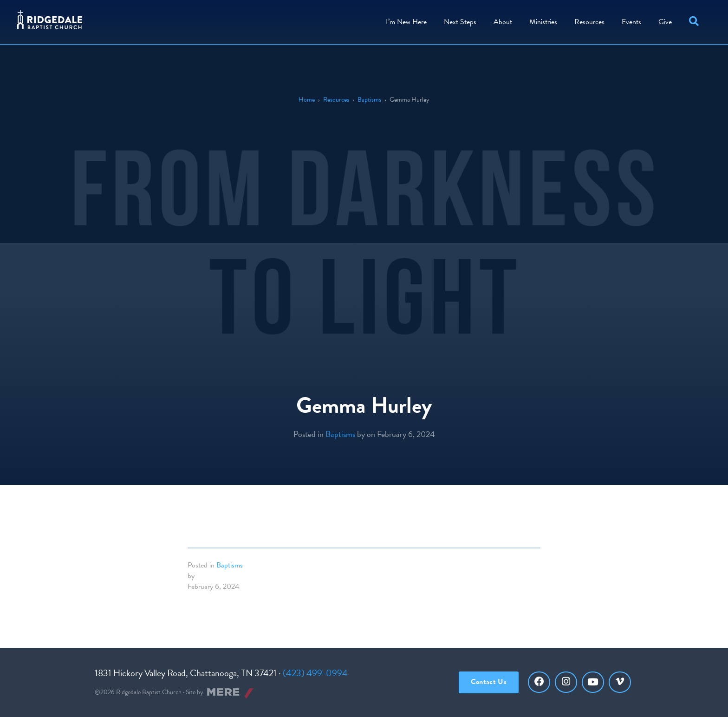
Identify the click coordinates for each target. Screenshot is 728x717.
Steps (459, 21)
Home (307, 100)
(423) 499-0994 (315, 673)
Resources (588, 21)
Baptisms (369, 100)
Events (630, 21)
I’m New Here (405, 21)
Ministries (542, 21)
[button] (694, 21)
